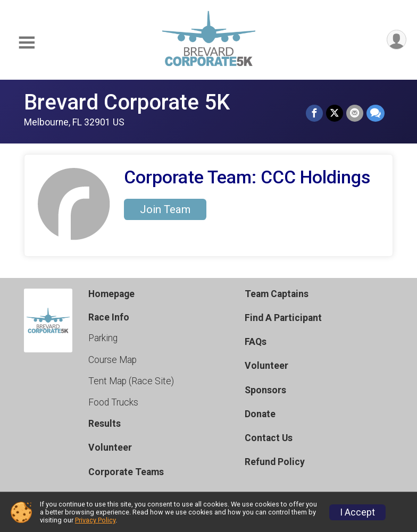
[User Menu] (397, 40)
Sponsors (265, 390)
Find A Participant (283, 318)
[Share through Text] (376, 113)
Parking (103, 338)
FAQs (256, 342)
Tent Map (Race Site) (131, 381)
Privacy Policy (95, 520)
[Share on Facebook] (314, 113)
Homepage (111, 294)
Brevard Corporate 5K (127, 102)
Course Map (112, 360)
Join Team (165, 209)
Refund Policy (275, 462)
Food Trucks (113, 402)
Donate (260, 414)
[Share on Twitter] (335, 113)
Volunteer (110, 447)
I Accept (357, 512)
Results (105, 424)
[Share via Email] (355, 113)
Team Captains (277, 294)
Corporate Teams (126, 472)
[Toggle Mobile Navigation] (27, 43)
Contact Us (269, 438)
